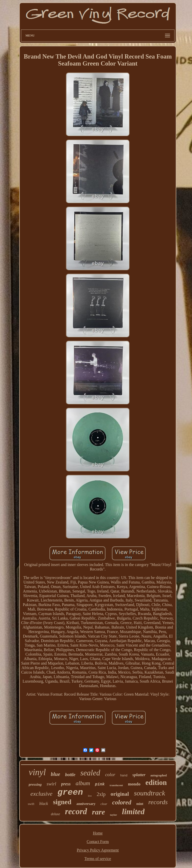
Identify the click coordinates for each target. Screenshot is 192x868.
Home (98, 833)
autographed (159, 775)
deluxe (56, 814)
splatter (139, 775)
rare (98, 812)
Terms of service (98, 859)
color (110, 775)
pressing (35, 784)
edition (156, 782)
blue (55, 774)
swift (31, 804)
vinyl (37, 772)
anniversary (86, 804)
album (83, 783)
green (70, 792)
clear (104, 804)
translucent (116, 785)
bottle (70, 775)
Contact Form (98, 842)
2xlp (101, 794)
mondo (134, 784)
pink (100, 784)
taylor (113, 815)
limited (133, 811)
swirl (51, 784)
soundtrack (149, 793)
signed (62, 802)
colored (122, 802)
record (76, 811)
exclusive (41, 794)
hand (124, 776)
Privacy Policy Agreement (98, 850)
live (90, 796)
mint (140, 804)
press (66, 784)
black (44, 804)
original (120, 794)
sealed (90, 773)
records (158, 802)
